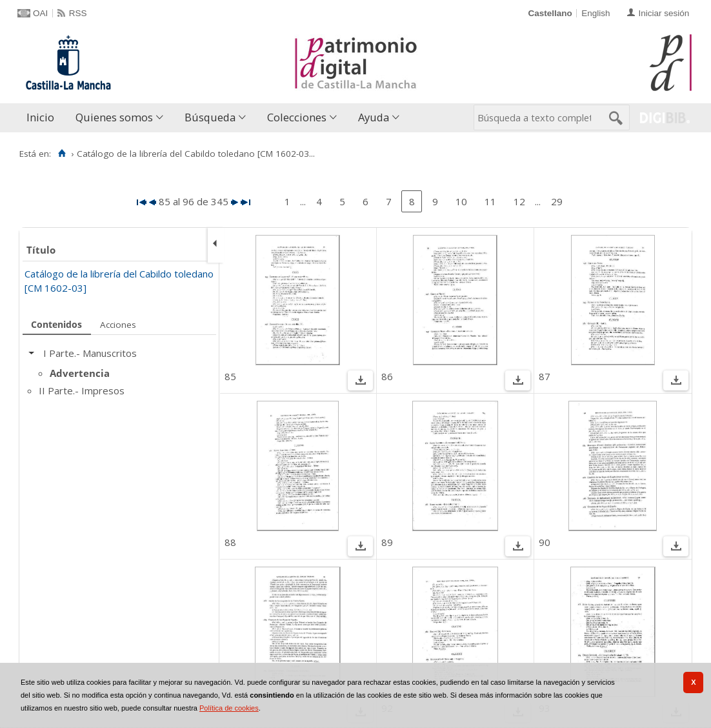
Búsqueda (210, 117)
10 (461, 201)
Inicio (40, 117)
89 (387, 542)
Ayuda (374, 117)
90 (545, 542)
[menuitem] (43, 118)
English (596, 13)
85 (230, 376)
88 (230, 542)
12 (519, 201)
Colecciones (297, 117)
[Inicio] (62, 154)
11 (490, 201)
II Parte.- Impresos (82, 390)
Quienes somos (114, 117)
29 (557, 201)
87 (545, 376)
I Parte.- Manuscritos (90, 353)
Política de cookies (229, 708)
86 (387, 376)
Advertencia (80, 373)
